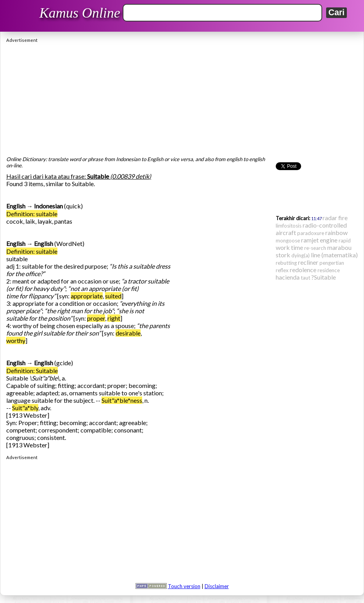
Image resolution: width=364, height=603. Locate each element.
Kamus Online (80, 13)
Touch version (184, 586)
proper (96, 318)
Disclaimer (217, 586)
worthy (16, 340)
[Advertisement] (182, 97)
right (114, 318)
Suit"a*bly (25, 408)
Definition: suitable (32, 214)
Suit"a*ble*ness (122, 400)
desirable (128, 333)
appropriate (87, 296)
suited (113, 296)
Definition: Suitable (32, 371)
